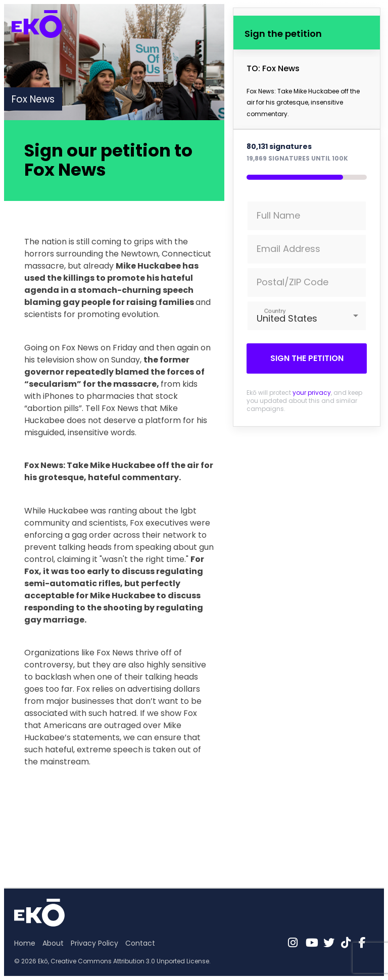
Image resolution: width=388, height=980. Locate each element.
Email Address (288, 249)
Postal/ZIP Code (293, 282)
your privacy (312, 393)
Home (25, 943)
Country (275, 311)
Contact (140, 943)
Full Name (278, 215)
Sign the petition (307, 358)
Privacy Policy (94, 943)
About (53, 943)
